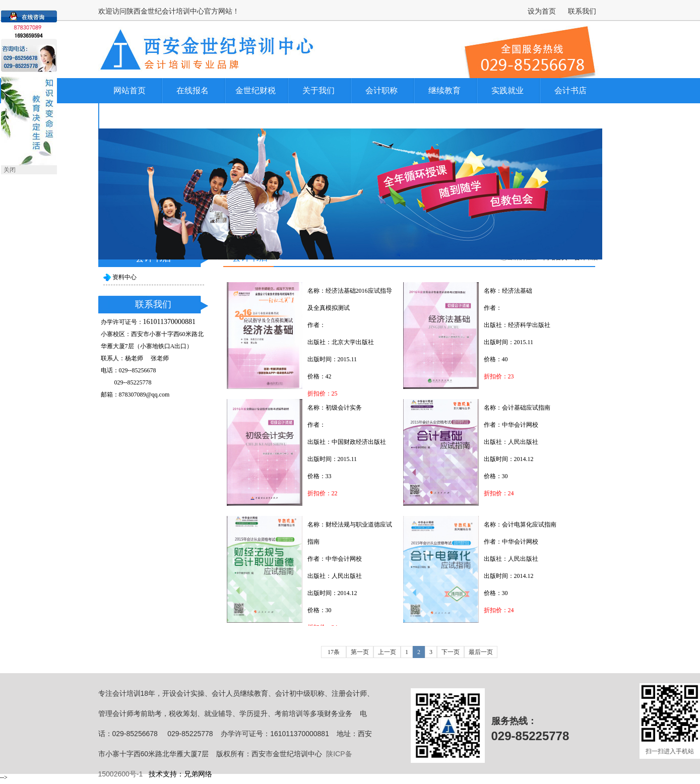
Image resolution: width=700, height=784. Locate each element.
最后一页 (481, 652)
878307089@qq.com (144, 395)
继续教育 (444, 90)
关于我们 (319, 90)
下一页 (451, 652)
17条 (334, 652)
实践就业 (507, 90)
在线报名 (193, 90)
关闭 (10, 170)
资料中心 (124, 277)
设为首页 (542, 11)
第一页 (360, 652)
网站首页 (130, 90)
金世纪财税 (256, 90)
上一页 (387, 652)
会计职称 (381, 90)
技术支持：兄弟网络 (180, 774)
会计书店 (570, 90)
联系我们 (582, 11)
